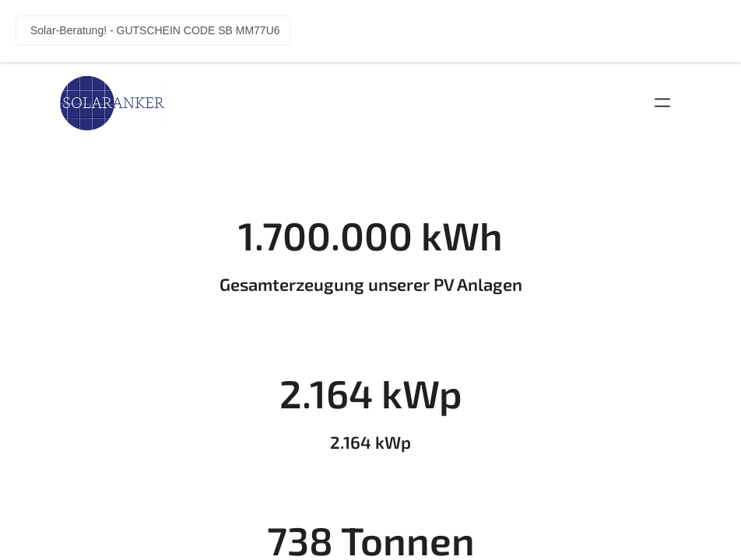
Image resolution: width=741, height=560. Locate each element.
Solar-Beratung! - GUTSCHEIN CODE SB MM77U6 (155, 30)
